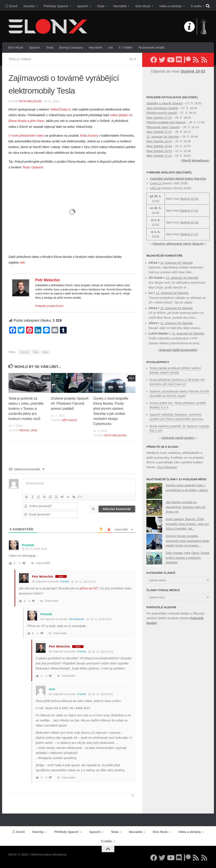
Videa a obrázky (170, 6)
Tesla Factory (89, 135)
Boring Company (71, 47)
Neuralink (120, 6)
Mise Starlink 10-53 (159, 151)
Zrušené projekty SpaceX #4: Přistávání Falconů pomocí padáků (70, 403)
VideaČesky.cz (61, 109)
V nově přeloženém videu (26, 135)
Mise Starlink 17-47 (159, 132)
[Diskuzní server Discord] (179, 60)
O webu (196, 6)
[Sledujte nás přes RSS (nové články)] (196, 60)
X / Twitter (126, 47)
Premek (65, 582)
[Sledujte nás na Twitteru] (162, 60)
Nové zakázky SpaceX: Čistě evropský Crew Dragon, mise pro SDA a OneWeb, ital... (187, 524)
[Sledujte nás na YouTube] (170, 60)
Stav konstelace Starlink (162, 108)
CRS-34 (155, 188)
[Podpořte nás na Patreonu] (187, 60)
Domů (11, 5)
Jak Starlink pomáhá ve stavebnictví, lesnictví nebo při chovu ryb (185, 507)
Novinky (29, 6)
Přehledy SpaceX (56, 6)
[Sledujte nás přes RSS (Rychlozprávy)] (204, 60)
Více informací (167, 467)
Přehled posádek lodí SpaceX (166, 122)
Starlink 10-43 (189, 222)
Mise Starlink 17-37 (159, 118)
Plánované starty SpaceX (163, 127)
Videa (26, 59)
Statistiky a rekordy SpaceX (165, 103)
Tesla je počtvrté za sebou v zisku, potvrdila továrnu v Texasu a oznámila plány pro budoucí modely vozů (26, 409)
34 (46, 378)
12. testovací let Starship (163, 137)
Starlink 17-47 (189, 234)
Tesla (101, 6)
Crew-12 (156, 183)
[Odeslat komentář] (117, 509)
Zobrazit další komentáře (178, 350)
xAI (110, 47)
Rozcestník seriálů (152, 47)
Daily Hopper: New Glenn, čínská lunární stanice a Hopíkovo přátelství (188, 558)
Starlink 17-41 (189, 211)
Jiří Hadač (69, 420)
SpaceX (83, 6)
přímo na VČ (89, 588)
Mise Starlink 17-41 (159, 156)
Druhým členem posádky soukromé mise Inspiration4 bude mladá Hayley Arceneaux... (188, 541)
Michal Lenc (29, 430)
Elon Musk (143, 6)
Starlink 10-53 (189, 199)
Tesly (26, 167)
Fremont (24, 352)
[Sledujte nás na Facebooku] (154, 60)
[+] (80, 497)
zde (22, 262)
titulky (45, 352)
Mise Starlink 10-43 (159, 146)
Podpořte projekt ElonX (49, 306)
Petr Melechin (30, 101)
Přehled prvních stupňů (162, 113)
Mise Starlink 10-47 (159, 141)
